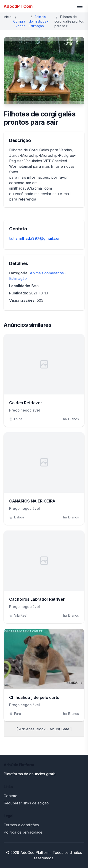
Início (8, 17)
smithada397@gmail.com (39, 238)
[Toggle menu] (80, 6)
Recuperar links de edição (26, 803)
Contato (11, 796)
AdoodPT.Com (18, 6)
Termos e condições (21, 825)
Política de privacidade (23, 832)
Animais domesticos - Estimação (39, 21)
